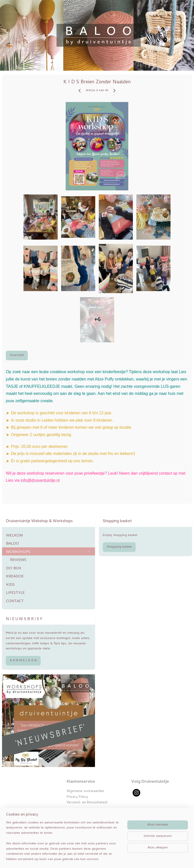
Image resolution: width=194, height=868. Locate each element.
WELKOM (14, 535)
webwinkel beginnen (122, 859)
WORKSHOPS (48, 551)
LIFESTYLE (15, 592)
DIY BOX (14, 568)
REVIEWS (18, 559)
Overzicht (17, 355)
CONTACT (15, 601)
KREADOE (15, 576)
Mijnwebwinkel (161, 859)
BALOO (13, 543)
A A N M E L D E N (23, 661)
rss (105, 859)
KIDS (10, 584)
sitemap (95, 859)
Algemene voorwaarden (85, 791)
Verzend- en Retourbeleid (87, 803)
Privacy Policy (77, 797)
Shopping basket (119, 547)
